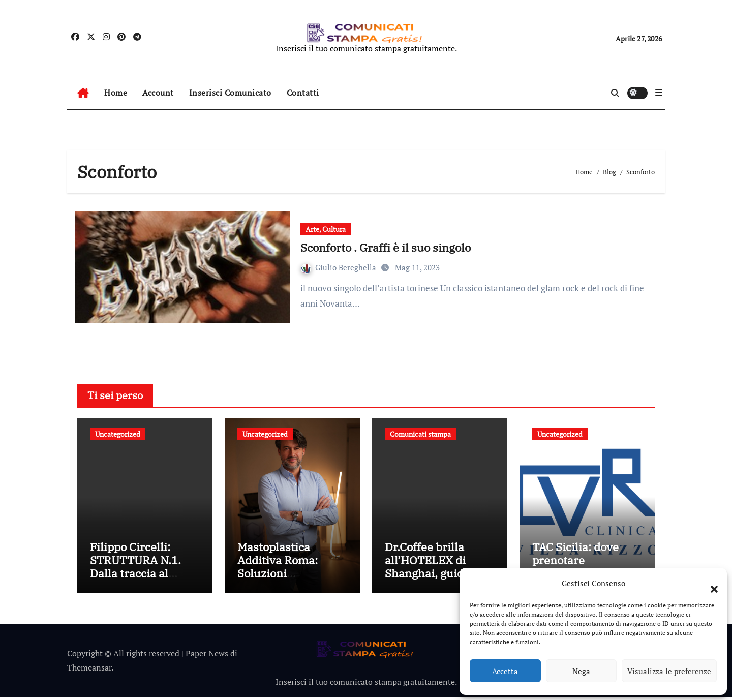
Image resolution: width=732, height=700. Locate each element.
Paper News (207, 656)
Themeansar (89, 671)
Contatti (303, 93)
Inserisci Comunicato (230, 93)
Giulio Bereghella (340, 267)
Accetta (505, 671)
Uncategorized (118, 434)
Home (116, 93)
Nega (581, 671)
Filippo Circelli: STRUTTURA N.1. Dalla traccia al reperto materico (135, 569)
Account (158, 93)
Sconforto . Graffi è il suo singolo (386, 247)
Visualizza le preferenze (669, 671)
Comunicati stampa (420, 434)
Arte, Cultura (326, 229)
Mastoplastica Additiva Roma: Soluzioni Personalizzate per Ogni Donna (286, 576)
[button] (709, 583)
